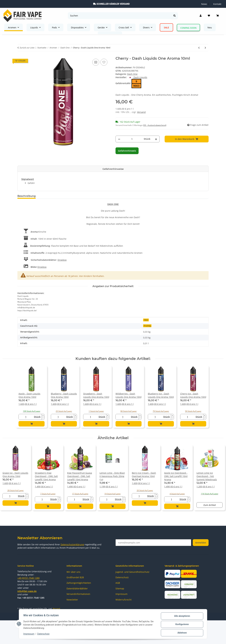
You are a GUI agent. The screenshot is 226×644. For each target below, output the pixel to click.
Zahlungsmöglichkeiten (79, 583)
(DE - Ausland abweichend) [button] (155, 125)
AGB (118, 583)
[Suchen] (120, 16)
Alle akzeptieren (181, 617)
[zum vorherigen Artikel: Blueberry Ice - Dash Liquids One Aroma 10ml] (199, 48)
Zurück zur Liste (27, 48)
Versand (141, 112)
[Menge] (132, 139)
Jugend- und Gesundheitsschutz (132, 572)
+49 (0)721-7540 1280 (28, 578)
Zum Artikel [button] (210, 505)
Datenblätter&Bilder (77, 588)
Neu (210, 27)
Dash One (132, 74)
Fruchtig (147, 326)
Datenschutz (44, 634)
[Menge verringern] (119, 139)
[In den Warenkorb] (187, 139)
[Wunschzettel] (209, 16)
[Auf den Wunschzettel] (104, 62)
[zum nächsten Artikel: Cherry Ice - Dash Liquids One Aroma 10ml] (205, 48)
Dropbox (62, 260)
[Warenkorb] (218, 16)
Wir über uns (73, 572)
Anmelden (201, 543)
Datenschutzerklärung (72, 544)
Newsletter (72, 600)
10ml (146, 320)
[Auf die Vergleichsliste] (96, 62)
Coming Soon (188, 28)
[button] (201, 16)
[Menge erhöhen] (156, 139)
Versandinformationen (78, 594)
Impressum (30, 634)
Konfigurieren (181, 625)
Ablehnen (181, 633)
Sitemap (120, 588)
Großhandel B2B (75, 577)
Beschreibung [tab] (27, 196)
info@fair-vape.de (27, 591)
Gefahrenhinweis (127, 151)
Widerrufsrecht (124, 600)
